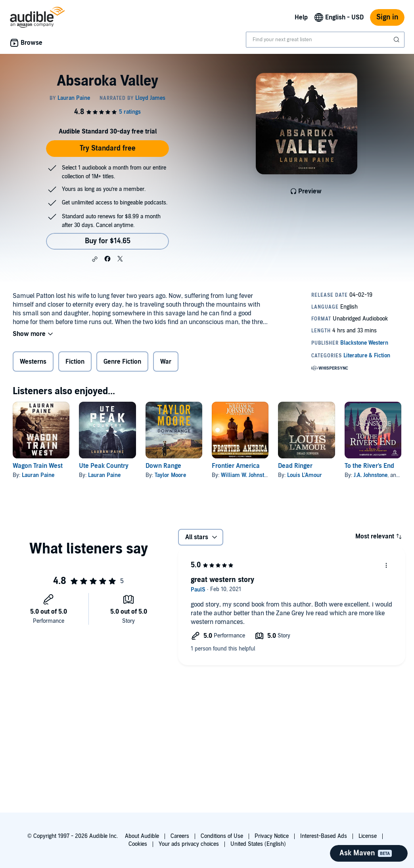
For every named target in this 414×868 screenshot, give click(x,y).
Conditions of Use (222, 836)
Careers (180, 836)
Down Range (163, 466)
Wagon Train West (38, 466)
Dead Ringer (295, 466)
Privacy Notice (272, 836)
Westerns (33, 362)
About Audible (142, 836)
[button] (95, 259)
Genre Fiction (122, 362)
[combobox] (325, 40)
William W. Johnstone (247, 475)
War (166, 362)
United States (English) (258, 844)
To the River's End (369, 466)
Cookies (138, 844)
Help (301, 17)
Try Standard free (108, 148)
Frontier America (236, 466)
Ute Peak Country (104, 466)
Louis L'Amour (305, 475)
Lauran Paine (38, 475)
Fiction (75, 362)
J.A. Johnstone (371, 475)
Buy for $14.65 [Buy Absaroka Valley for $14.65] (108, 241)
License (368, 836)
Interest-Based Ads (324, 836)
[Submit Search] (397, 40)
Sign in (387, 17)
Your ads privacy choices (189, 844)
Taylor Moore (170, 475)
